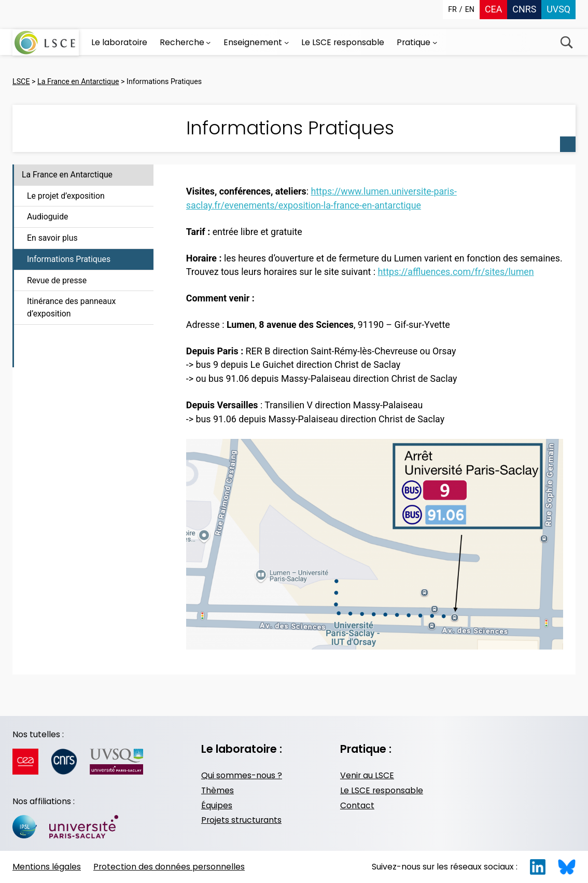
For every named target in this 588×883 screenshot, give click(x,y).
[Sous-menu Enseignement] (286, 42)
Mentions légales (47, 867)
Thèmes (218, 790)
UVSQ (558, 9)
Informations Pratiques (69, 259)
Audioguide (47, 217)
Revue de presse (57, 280)
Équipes (217, 805)
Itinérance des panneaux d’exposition (71, 307)
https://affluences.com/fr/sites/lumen (456, 272)
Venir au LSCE (367, 775)
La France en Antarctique (67, 175)
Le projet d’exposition (66, 196)
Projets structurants (241, 820)
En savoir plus (52, 238)
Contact (357, 805)
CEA (493, 9)
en (470, 9)
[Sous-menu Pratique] (435, 42)
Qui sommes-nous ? (242, 775)
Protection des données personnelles (169, 867)
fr (452, 9)
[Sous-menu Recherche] (208, 42)
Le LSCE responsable (382, 790)
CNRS (524, 9)
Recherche (566, 42)
